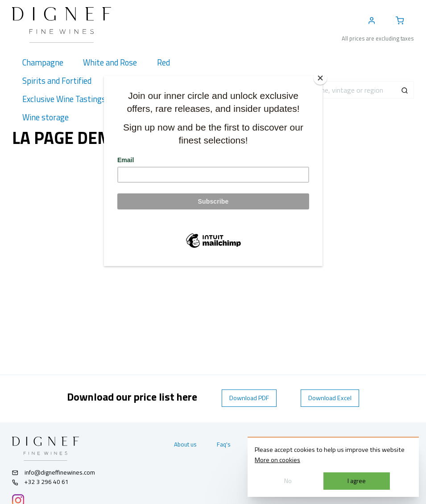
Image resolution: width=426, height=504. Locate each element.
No (288, 481)
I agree (357, 481)
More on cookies (277, 460)
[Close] (320, 78)
